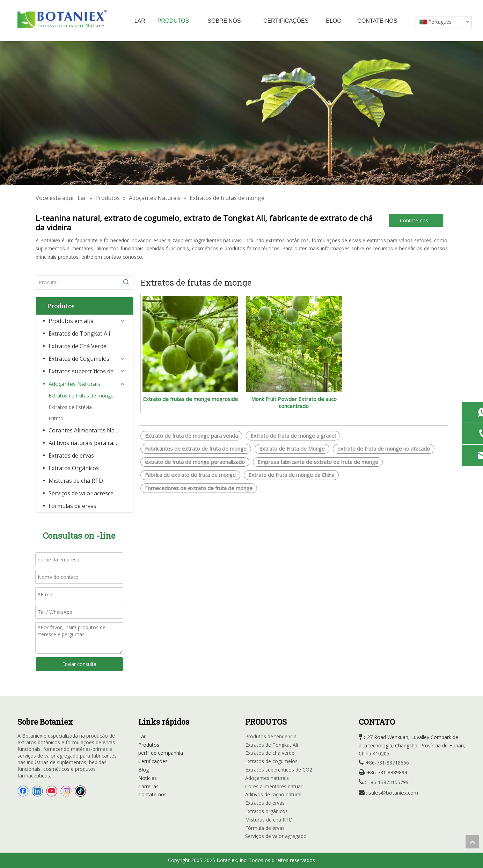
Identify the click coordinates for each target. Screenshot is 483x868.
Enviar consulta (79, 664)
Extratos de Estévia (70, 407)
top (472, 842)
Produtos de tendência (271, 736)
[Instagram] (66, 791)
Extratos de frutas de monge (81, 396)
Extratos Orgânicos (74, 468)
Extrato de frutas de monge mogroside (190, 399)
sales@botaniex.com (393, 792)
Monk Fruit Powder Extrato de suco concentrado (294, 402)
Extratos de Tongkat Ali (79, 333)
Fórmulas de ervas (72, 506)
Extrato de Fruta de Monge (292, 449)
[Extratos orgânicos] (241, 113)
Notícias (148, 778)
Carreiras (148, 786)
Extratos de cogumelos (271, 761)
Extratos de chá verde (270, 753)
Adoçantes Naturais (74, 384)
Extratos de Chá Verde (78, 346)
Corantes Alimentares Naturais (87, 430)
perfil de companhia (161, 753)
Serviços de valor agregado (276, 836)
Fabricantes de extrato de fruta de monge (196, 449)
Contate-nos (416, 220)
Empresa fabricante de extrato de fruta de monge (318, 462)
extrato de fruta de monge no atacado (384, 449)
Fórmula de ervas (265, 828)
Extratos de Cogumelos (79, 359)
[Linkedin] (37, 791)
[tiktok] (80, 791)
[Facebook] (23, 791)
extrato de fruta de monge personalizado (195, 462)
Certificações (153, 761)
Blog (144, 770)
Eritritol (57, 418)
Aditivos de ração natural (273, 794)
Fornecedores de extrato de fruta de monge (199, 488)
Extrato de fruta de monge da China (291, 475)
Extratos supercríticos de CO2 (87, 371)
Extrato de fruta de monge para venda (191, 436)
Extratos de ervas (71, 455)
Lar (142, 736)
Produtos (149, 745)
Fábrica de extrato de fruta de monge (190, 475)
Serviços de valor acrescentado (87, 493)
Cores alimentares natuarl (274, 786)
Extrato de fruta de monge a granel (293, 436)
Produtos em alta (71, 321)
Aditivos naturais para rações (87, 443)
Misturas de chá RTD (76, 481)
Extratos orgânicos (266, 811)
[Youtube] (52, 791)
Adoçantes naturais (267, 778)
